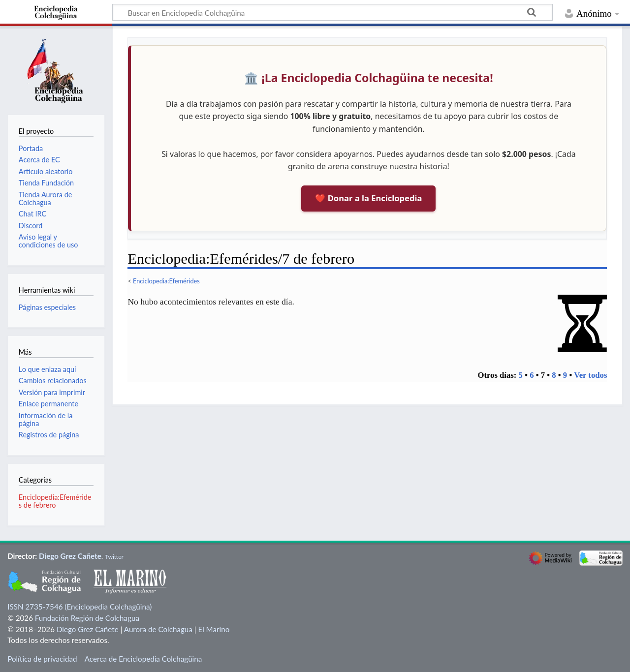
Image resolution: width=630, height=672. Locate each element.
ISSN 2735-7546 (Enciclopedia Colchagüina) (79, 607)
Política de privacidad (42, 659)
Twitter (114, 557)
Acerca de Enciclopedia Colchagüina (143, 659)
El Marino (214, 629)
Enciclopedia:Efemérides (166, 281)
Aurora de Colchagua (158, 629)
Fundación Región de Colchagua (87, 618)
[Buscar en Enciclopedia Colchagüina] (332, 12)
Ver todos (590, 375)
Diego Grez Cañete (70, 556)
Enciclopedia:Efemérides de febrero (55, 501)
